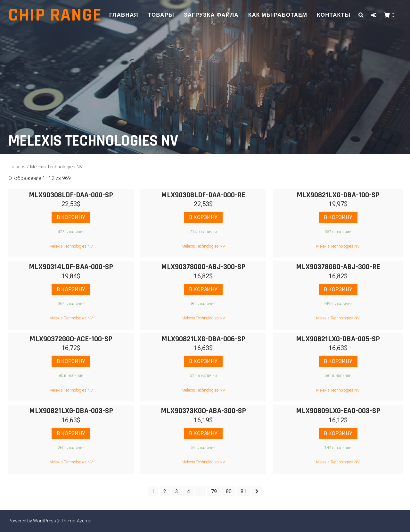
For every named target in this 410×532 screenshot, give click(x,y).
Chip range (55, 15)
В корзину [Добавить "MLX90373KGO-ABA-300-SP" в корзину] (203, 434)
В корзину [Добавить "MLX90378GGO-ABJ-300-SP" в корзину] (203, 289)
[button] (374, 15)
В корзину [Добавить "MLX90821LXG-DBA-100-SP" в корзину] (338, 217)
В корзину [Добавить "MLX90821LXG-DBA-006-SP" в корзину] (203, 362)
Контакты (334, 15)
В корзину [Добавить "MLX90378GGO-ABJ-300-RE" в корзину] (338, 289)
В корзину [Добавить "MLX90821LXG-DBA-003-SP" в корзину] (71, 434)
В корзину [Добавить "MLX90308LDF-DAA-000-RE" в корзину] (203, 217)
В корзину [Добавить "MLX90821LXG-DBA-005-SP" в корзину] (338, 362)
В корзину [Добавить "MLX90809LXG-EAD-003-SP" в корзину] (338, 434)
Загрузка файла (211, 15)
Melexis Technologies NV (71, 246)
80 (229, 492)
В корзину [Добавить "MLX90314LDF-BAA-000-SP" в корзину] (71, 289)
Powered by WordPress (32, 521)
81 (243, 492)
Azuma (84, 521)
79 (214, 492)
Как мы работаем (278, 15)
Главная (124, 15)
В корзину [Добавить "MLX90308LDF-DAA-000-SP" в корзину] (71, 217)
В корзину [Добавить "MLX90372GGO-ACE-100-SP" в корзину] (71, 362)
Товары (161, 15)
